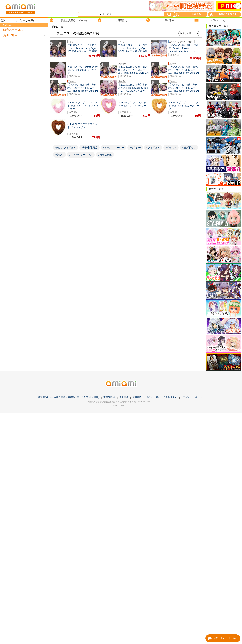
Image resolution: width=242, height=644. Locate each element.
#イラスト (171, 148)
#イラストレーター (114, 148)
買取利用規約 (170, 397)
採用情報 (123, 397)
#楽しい (59, 155)
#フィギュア (153, 148)
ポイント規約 (152, 397)
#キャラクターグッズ (81, 155)
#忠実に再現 (105, 155)
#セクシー (135, 148)
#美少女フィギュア (66, 148)
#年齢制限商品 (89, 148)
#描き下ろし (189, 148)
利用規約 (137, 397)
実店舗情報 (109, 397)
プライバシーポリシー (193, 397)
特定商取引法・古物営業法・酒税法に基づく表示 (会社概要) (69, 397)
